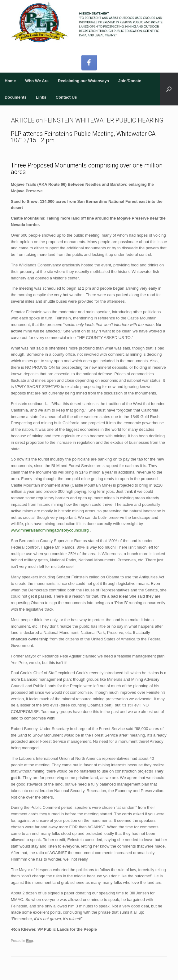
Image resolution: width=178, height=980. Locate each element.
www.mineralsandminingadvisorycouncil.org (50, 530)
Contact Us (66, 97)
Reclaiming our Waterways (83, 81)
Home (10, 81)
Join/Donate (130, 81)
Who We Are (37, 81)
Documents (16, 97)
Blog (29, 941)
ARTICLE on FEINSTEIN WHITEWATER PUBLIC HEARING (87, 120)
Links (41, 97)
